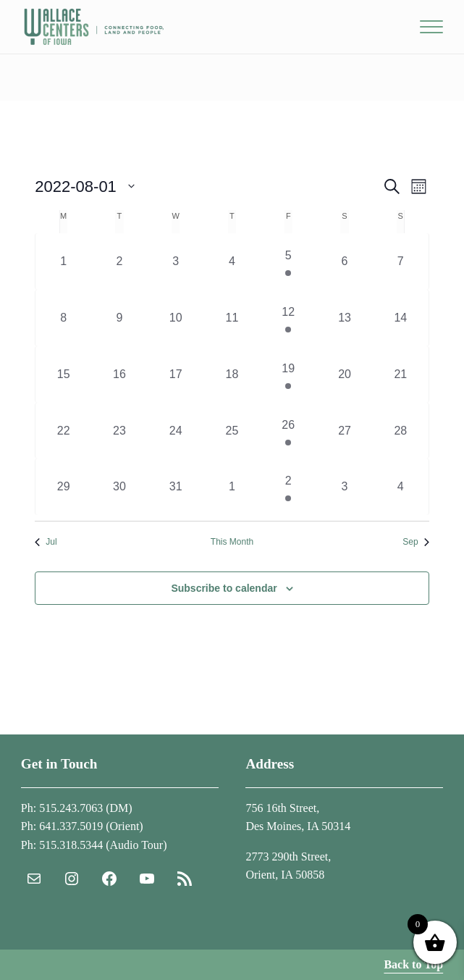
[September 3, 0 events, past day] (345, 487)
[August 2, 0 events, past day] (119, 261)
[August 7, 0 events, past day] (401, 261)
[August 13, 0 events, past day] (345, 318)
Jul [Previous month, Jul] (46, 542)
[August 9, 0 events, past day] (119, 318)
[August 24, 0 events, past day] (176, 431)
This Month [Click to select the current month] (232, 542)
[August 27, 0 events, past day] (345, 431)
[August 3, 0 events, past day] (176, 261)
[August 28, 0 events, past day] (401, 431)
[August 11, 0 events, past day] (232, 318)
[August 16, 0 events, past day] (119, 374)
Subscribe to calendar (224, 588)
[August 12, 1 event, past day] (288, 318)
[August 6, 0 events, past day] (345, 261)
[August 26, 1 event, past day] (288, 431)
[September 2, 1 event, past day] (288, 487)
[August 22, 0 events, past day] (63, 431)
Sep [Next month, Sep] (416, 542)
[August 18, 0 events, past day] (232, 374)
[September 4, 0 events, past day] (401, 487)
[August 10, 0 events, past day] (176, 318)
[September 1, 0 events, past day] (232, 487)
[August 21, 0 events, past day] (401, 374)
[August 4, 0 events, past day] (232, 261)
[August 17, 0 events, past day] (176, 374)
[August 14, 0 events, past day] (401, 318)
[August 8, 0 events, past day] (63, 318)
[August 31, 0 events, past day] (176, 487)
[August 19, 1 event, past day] (288, 374)
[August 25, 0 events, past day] (232, 431)
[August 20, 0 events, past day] (345, 374)
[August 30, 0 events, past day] (119, 487)
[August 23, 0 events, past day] (119, 431)
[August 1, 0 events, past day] (63, 261)
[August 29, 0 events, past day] (63, 487)
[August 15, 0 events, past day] (63, 374)
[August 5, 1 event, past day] (288, 261)
